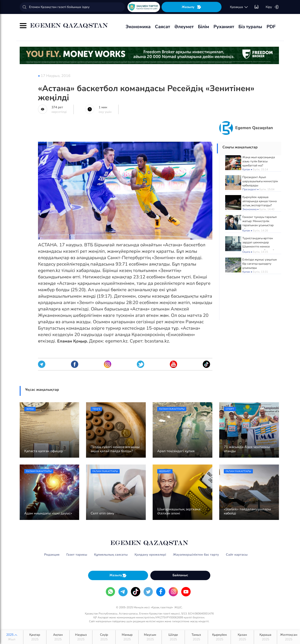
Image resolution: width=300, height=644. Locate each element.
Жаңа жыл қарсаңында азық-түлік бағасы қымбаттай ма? (259, 161)
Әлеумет (184, 27)
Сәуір (104, 637)
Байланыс (180, 575)
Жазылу (192, 7)
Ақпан (58, 637)
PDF (271, 27)
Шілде (173, 637)
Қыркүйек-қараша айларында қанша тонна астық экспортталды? (259, 201)
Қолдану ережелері (150, 555)
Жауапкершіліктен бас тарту (196, 555)
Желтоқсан (289, 637)
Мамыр (127, 637)
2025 (12, 637)
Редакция (52, 555)
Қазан (242, 637)
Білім (204, 27)
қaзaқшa (239, 7)
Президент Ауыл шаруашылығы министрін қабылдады (260, 181)
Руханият (224, 27)
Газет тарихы (77, 555)
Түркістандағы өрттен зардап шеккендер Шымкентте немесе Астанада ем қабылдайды (260, 245)
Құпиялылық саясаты (111, 555)
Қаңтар (35, 637)
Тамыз (196, 637)
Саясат (162, 27)
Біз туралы (250, 27)
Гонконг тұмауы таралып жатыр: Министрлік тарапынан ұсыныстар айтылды (260, 223)
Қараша (265, 637)
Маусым (150, 637)
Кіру (272, 7)
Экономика (138, 27)
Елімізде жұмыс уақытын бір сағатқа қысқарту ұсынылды (260, 264)
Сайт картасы (237, 555)
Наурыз (81, 637)
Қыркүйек (219, 637)
